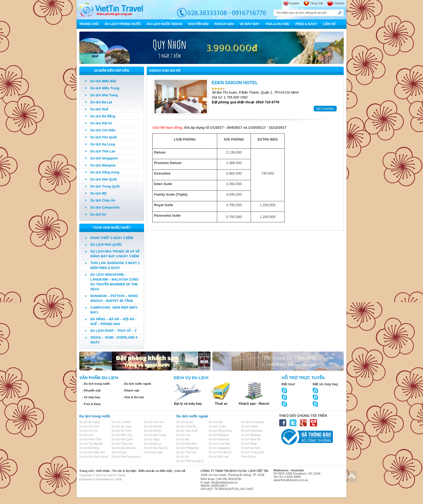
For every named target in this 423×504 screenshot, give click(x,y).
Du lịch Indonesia (252, 431)
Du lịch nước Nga (219, 444)
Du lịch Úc (98, 214)
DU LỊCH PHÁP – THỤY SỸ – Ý (114, 331)
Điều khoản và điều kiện (156, 471)
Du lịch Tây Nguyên (91, 444)
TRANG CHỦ (89, 24)
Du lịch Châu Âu (103, 200)
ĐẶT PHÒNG (325, 109)
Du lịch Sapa (152, 439)
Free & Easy (119, 452)
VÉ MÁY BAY (249, 24)
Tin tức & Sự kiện (124, 471)
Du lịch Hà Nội (153, 426)
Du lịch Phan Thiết (91, 439)
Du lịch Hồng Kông (105, 172)
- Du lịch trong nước (96, 384)
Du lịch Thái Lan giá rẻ (190, 461)
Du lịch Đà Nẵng (103, 116)
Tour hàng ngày (153, 452)
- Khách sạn (131, 390)
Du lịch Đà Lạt (101, 102)
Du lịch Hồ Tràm (122, 431)
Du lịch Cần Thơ (154, 422)
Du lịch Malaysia (103, 165)
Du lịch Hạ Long (103, 144)
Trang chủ (86, 471)
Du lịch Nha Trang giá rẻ (126, 457)
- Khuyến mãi (91, 390)
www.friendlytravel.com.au (291, 480)
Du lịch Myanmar (219, 439)
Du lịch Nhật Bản (187, 444)
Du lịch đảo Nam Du (156, 448)
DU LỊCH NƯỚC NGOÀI (165, 24)
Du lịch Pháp (249, 444)
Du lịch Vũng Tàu (122, 444)
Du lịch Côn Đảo (103, 130)
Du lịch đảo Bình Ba (124, 448)
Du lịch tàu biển (251, 448)
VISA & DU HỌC (277, 24)
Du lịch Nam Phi (251, 439)
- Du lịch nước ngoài (137, 384)
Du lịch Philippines (188, 448)
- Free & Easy (91, 404)
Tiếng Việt (316, 3)
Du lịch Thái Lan (103, 151)
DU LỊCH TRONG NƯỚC (123, 24)
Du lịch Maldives (251, 435)
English (294, 3)
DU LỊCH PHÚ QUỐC (106, 245)
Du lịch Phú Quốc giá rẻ (94, 457)
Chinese (339, 3)
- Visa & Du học (133, 397)
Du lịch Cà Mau (121, 422)
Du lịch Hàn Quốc (104, 179)
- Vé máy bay (91, 397)
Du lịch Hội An (101, 123)
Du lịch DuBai (249, 426)
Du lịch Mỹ (98, 193)
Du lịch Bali (216, 422)
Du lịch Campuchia (105, 207)
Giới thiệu (103, 471)
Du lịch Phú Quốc (104, 137)
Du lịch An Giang (89, 422)
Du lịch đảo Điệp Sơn (92, 452)
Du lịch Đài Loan (219, 457)
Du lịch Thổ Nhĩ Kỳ (220, 452)
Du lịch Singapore (104, 158)
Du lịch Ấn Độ (185, 422)
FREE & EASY (306, 24)
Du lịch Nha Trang (104, 95)
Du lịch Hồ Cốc (88, 431)
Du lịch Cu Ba (217, 426)
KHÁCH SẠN (224, 24)
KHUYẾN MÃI (198, 24)
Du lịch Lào (183, 435)
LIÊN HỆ (329, 24)
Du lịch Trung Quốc (105, 186)
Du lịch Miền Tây (122, 435)
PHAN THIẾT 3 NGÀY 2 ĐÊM (112, 238)
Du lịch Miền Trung (105, 88)
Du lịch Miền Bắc (103, 81)
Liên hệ (180, 471)
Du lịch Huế (99, 109)
